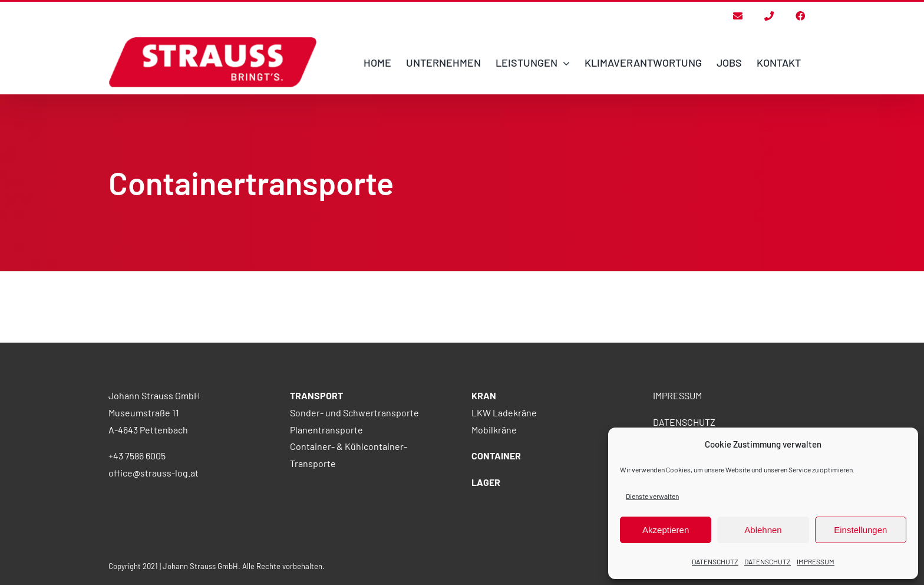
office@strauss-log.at (154, 536)
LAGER (486, 545)
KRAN (484, 459)
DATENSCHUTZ (715, 561)
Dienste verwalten (652, 496)
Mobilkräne (494, 493)
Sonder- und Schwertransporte (354, 476)
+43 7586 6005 (137, 519)
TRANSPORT (316, 459)
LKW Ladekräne (504, 476)
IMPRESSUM (816, 561)
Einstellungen (860, 530)
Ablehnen (763, 530)
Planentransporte (326, 493)
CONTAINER (496, 519)
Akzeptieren (666, 530)
